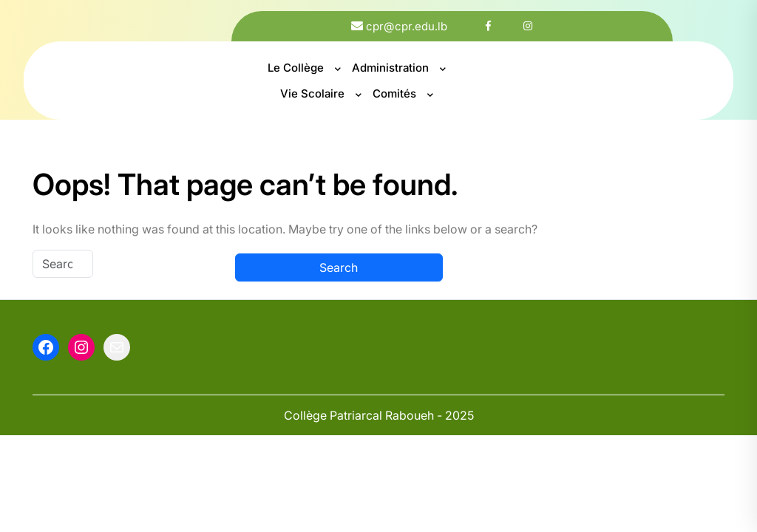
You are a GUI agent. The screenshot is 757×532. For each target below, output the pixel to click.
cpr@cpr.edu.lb (407, 26)
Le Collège (296, 68)
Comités (394, 93)
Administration (390, 68)
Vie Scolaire (312, 93)
